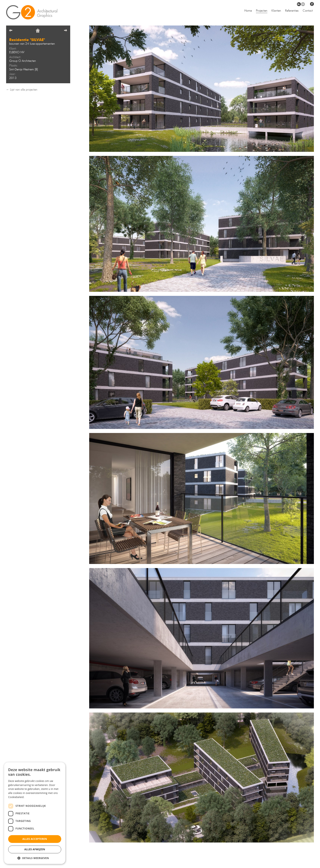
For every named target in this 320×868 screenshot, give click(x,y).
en (303, 4)
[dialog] (35, 813)
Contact (308, 11)
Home (248, 11)
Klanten (276, 11)
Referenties (292, 11)
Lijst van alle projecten (24, 90)
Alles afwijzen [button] (35, 849)
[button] (35, 858)
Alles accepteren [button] (35, 839)
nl (299, 4)
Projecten (262, 11)
